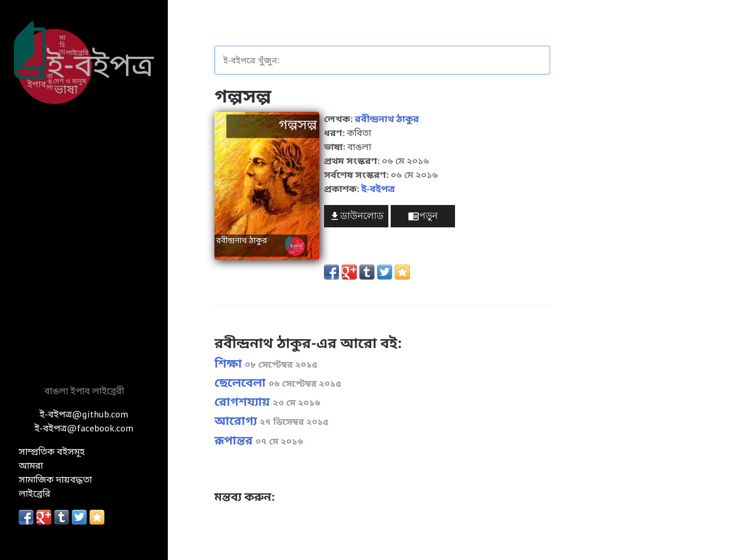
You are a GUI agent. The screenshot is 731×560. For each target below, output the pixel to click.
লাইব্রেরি (34, 493)
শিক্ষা (266, 363)
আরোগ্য (272, 421)
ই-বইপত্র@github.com (84, 414)
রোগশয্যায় (267, 402)
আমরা (31, 465)
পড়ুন (423, 216)
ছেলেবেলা (278, 382)
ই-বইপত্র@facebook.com (84, 428)
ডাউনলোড (356, 216)
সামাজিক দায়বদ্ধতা (55, 479)
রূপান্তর (259, 440)
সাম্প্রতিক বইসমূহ (52, 451)
